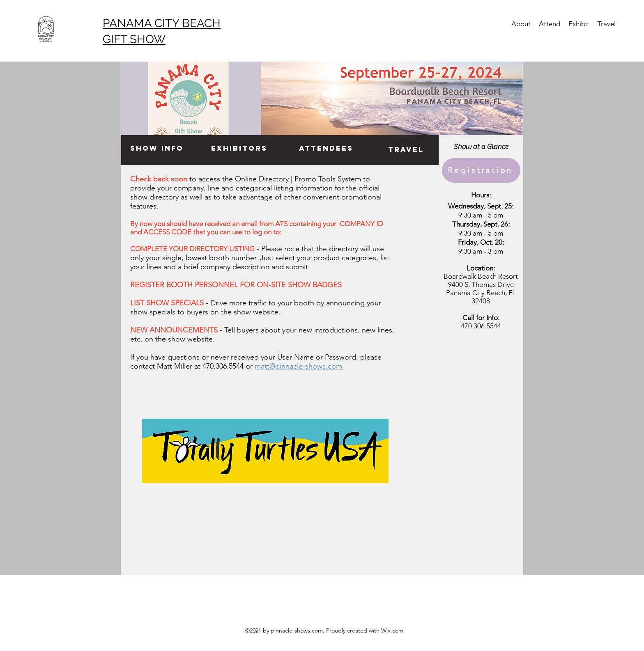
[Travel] (406, 150)
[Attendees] (326, 149)
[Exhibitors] (239, 149)
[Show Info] (157, 149)
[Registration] (481, 170)
